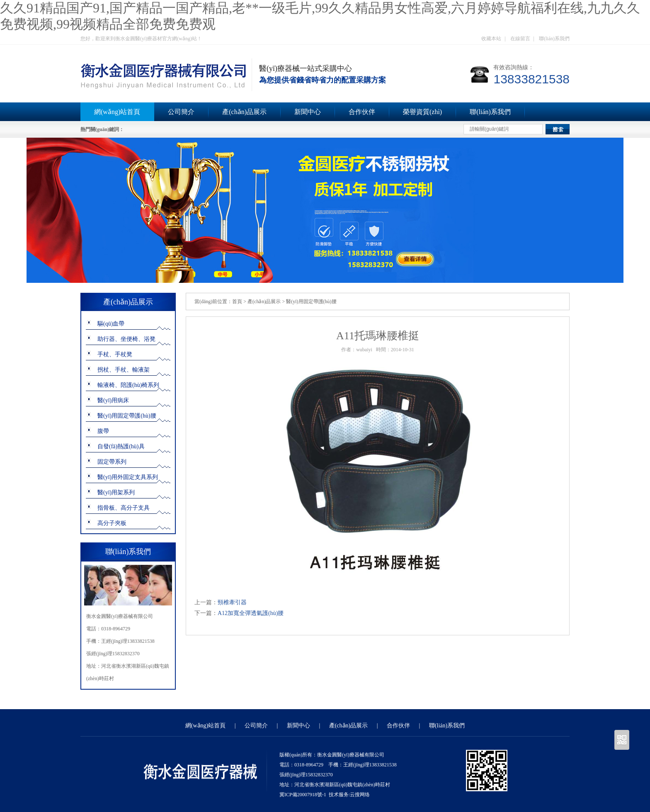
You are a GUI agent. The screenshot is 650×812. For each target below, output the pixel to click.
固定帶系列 (112, 462)
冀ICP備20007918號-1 (303, 795)
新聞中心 (308, 112)
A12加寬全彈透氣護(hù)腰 (251, 613)
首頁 (237, 301)
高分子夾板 (112, 523)
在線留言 (520, 39)
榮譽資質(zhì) (422, 112)
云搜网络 (360, 795)
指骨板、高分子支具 (124, 508)
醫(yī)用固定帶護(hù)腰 (127, 416)
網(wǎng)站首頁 (117, 112)
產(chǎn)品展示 (244, 112)
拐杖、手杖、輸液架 (124, 370)
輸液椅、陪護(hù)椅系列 (128, 385)
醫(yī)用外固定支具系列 (128, 477)
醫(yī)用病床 (113, 400)
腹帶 (103, 431)
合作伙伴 (362, 112)
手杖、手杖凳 (115, 354)
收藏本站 (491, 39)
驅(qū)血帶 (111, 324)
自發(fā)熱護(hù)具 (121, 446)
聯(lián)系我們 (554, 39)
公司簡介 (181, 112)
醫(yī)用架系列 (116, 492)
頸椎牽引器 (232, 602)
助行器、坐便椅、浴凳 (126, 339)
